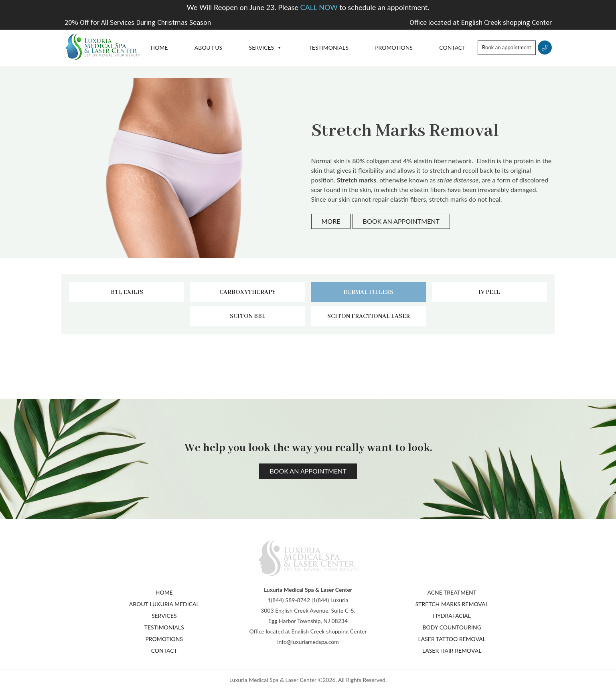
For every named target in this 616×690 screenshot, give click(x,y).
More (331, 221)
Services (262, 48)
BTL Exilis (127, 292)
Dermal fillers (368, 292)
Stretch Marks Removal (452, 604)
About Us (208, 48)
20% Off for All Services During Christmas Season (138, 22)
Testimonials (329, 48)
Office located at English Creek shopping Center (481, 22)
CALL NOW (320, 7)
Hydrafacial (452, 616)
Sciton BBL (248, 316)
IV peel (489, 292)
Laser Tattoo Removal (452, 639)
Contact (452, 48)
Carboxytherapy (247, 292)
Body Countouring (452, 627)
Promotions (394, 48)
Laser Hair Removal (452, 651)
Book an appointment (507, 47)
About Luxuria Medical (164, 604)
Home (159, 48)
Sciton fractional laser (369, 316)
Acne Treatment (452, 592)
